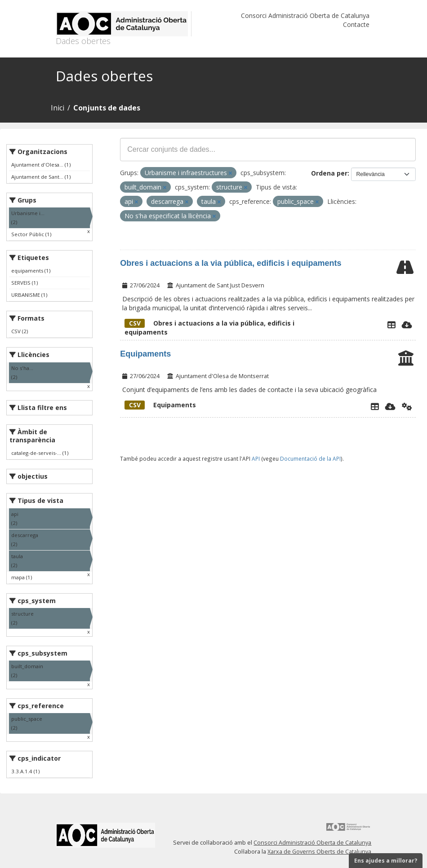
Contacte (356, 24)
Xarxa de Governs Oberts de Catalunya (319, 852)
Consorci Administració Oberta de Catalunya (305, 15)
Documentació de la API (310, 458)
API (256, 458)
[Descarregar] (407, 325)
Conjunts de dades (107, 108)
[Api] (407, 406)
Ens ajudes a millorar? (386, 861)
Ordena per (329, 173)
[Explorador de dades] (391, 325)
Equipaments (145, 354)
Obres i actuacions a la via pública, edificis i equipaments (231, 263)
